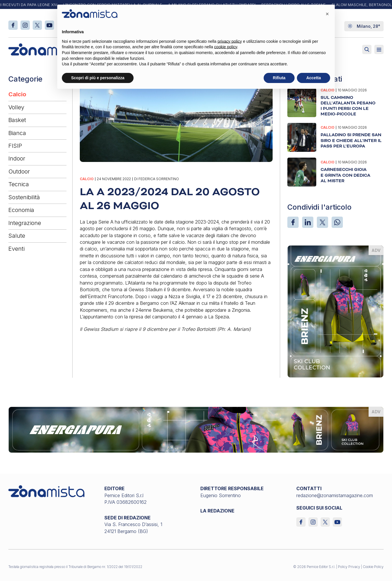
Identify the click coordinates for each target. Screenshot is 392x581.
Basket (17, 120)
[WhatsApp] (337, 222)
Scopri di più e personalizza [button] (98, 78)
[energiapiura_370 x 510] (335, 311)
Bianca (17, 133)
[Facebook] (293, 222)
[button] (327, 14)
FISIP (15, 146)
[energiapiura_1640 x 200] (196, 429)
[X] (322, 222)
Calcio (17, 94)
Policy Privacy (349, 567)
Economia (21, 210)
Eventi (16, 249)
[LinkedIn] (308, 222)
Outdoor (19, 171)
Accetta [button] (314, 78)
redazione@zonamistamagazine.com (335, 495)
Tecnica (19, 184)
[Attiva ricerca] (367, 49)
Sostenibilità (24, 197)
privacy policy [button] (230, 41)
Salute (17, 236)
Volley (16, 107)
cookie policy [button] (226, 47)
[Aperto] (379, 49)
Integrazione (25, 223)
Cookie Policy (373, 567)
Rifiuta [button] (279, 78)
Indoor (17, 158)
